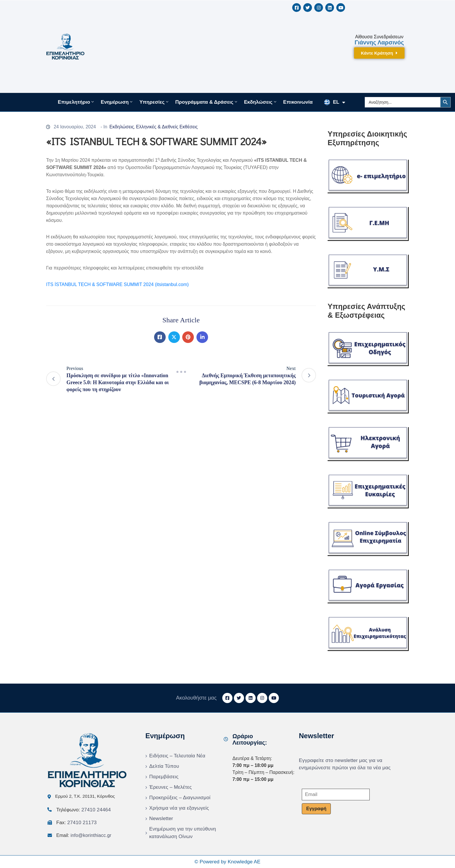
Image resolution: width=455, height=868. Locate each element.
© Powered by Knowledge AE (227, 862)
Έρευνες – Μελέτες (170, 787)
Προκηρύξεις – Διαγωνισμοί (180, 798)
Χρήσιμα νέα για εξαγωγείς (179, 808)
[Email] (336, 795)
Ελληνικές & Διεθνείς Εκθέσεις (167, 127)
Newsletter (161, 818)
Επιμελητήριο (76, 102)
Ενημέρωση (117, 102)
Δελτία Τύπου (164, 766)
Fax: (76, 823)
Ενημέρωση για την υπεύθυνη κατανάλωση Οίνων (183, 833)
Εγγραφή (316, 809)
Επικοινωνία (298, 102)
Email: (84, 835)
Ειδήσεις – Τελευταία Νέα (177, 756)
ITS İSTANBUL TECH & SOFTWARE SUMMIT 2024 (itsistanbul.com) (117, 284)
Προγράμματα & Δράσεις (207, 102)
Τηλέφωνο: (84, 810)
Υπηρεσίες (154, 102)
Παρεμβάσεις (164, 777)
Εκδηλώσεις (261, 102)
